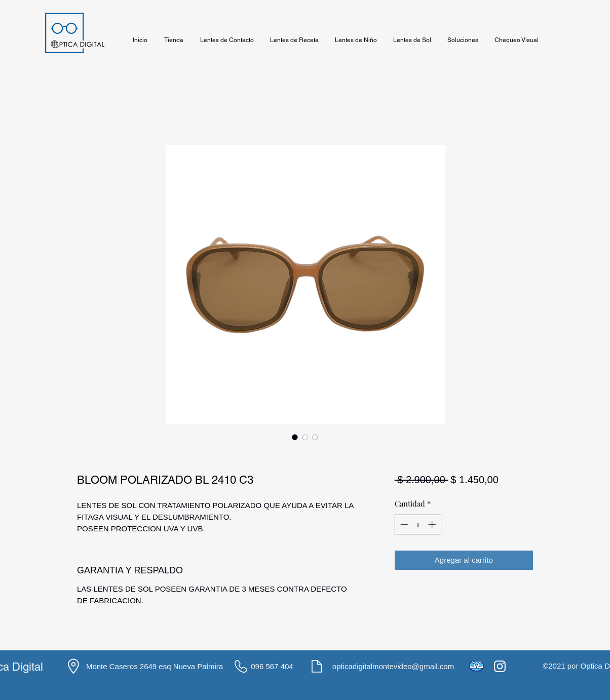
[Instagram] (500, 666)
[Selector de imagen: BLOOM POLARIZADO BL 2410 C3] (295, 437)
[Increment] (433, 524)
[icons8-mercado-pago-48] (476, 666)
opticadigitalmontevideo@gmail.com (393, 666)
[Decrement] (403, 524)
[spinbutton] (418, 524)
